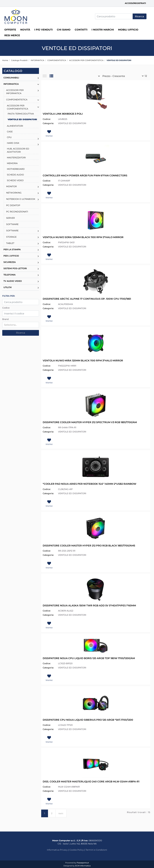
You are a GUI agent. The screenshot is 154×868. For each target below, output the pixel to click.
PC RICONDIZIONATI (17, 212)
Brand (5, 319)
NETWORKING (14, 193)
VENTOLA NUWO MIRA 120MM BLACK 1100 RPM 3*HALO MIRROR (83, 361)
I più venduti (43, 30)
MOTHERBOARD (16, 169)
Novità (25, 30)
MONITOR (11, 186)
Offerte (10, 30)
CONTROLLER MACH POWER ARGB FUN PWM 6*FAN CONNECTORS (85, 176)
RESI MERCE (12, 35)
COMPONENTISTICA (57, 60)
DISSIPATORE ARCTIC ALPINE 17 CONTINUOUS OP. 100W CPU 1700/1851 (87, 299)
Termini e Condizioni (96, 850)
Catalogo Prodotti (19, 60)
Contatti (81, 30)
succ (61, 813)
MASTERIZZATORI (16, 158)
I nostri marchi (103, 30)
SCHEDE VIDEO (15, 180)
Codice (6, 308)
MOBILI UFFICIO (128, 30)
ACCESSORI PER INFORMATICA (15, 92)
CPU (9, 137)
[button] (140, 16)
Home (5, 60)
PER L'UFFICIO (11, 256)
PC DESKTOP (13, 205)
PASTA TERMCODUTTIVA (21, 114)
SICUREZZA (10, 262)
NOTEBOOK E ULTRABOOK (21, 199)
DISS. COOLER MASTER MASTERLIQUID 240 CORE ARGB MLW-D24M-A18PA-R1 (91, 782)
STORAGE (11, 237)
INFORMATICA (37, 60)
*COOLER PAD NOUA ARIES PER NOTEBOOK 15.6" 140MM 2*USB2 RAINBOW (89, 484)
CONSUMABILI (11, 78)
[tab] (46, 76)
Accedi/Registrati (135, 3)
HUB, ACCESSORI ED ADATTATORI (18, 150)
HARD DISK (13, 143)
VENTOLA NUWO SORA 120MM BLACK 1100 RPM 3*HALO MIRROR (83, 237)
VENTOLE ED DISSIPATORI (119, 60)
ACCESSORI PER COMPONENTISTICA (86, 60)
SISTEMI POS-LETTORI (15, 268)
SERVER (10, 218)
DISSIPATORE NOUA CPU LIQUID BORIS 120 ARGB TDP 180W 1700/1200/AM (89, 658)
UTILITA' (8, 287)
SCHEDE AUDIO (15, 175)
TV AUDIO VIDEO (13, 281)
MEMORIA (12, 163)
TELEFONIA (9, 275)
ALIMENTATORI (15, 126)
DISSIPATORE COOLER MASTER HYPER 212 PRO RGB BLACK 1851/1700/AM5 (89, 546)
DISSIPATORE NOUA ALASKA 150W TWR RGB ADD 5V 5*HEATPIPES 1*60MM (89, 606)
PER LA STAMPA (12, 249)
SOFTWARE (12, 224)
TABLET (10, 243)
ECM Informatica (83, 866)
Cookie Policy (77, 850)
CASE (10, 132)
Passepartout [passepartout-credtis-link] (83, 863)
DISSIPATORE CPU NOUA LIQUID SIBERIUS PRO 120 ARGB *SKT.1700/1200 (88, 720)
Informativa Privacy (57, 850)
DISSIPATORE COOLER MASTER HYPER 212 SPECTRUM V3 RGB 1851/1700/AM (90, 422)
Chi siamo (64, 30)
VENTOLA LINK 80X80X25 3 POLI (63, 114)
